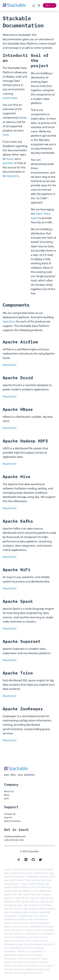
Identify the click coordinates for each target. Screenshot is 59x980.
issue (10, 159)
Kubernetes (10, 98)
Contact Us (10, 814)
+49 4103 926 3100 (14, 840)
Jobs (6, 798)
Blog (7, 795)
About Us (9, 791)
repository (12, 176)
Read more (10, 365)
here (6, 135)
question (8, 163)
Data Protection (12, 821)
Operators (9, 321)
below (23, 118)
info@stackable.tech (15, 836)
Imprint (8, 817)
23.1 (48, 5)
